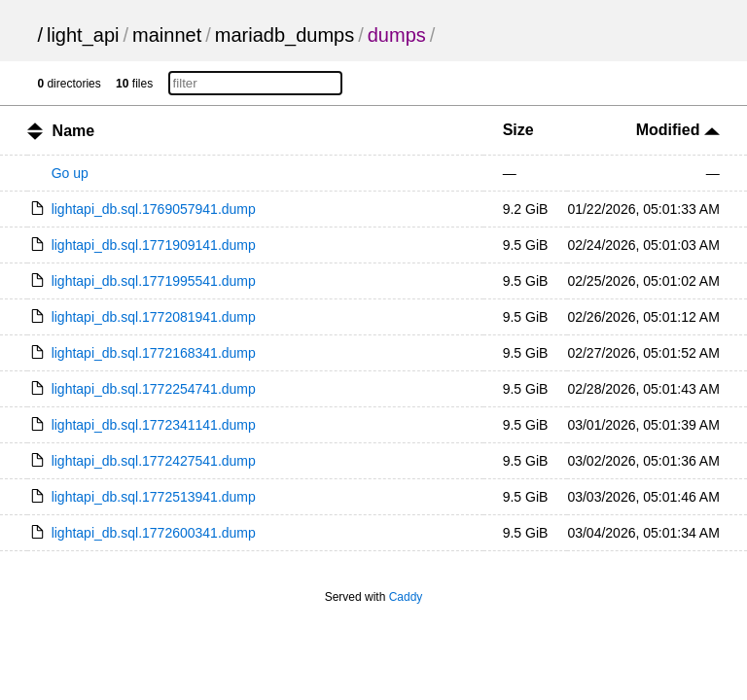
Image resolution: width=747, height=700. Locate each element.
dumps (397, 35)
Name (74, 131)
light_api (83, 35)
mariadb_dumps (285, 35)
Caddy (406, 597)
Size (518, 130)
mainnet (167, 35)
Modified (678, 130)
